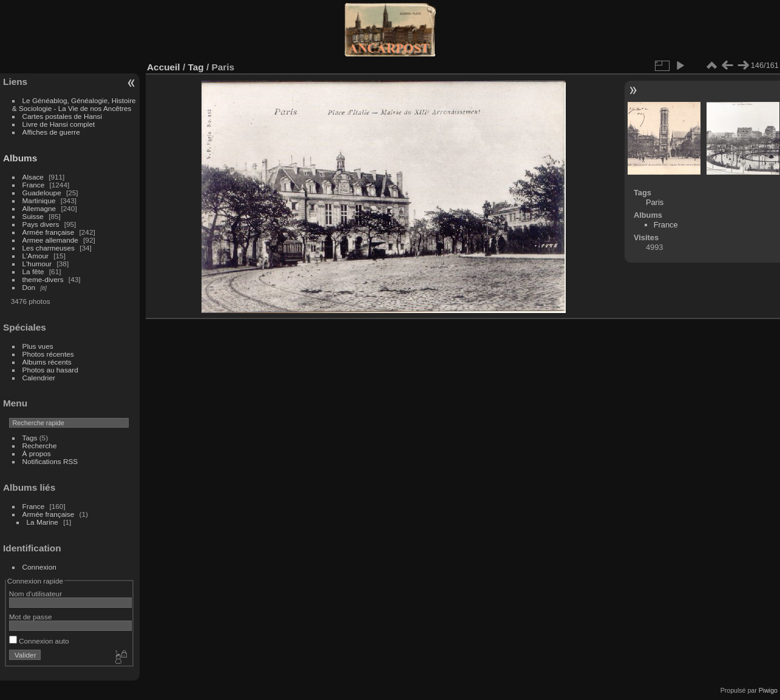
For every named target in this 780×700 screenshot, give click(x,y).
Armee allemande (50, 240)
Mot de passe (31, 617)
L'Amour (36, 256)
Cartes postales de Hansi (62, 116)
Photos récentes (48, 354)
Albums (20, 158)
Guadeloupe (42, 193)
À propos (37, 453)
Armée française (49, 232)
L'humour (37, 264)
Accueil (164, 67)
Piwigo (768, 690)
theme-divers (43, 279)
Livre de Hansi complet (59, 124)
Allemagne (39, 208)
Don (29, 287)
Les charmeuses (49, 248)
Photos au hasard (50, 370)
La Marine (42, 522)
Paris (655, 202)
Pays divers (41, 224)
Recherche (40, 446)
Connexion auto (39, 641)
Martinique (39, 200)
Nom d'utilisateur (36, 594)
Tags (30, 438)
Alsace (33, 177)
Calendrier (39, 378)
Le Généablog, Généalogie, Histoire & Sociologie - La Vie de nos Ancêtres (74, 104)
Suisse (33, 216)
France (34, 185)
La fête (33, 271)
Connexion (39, 567)
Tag (195, 67)
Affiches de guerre (51, 132)
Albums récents (47, 362)
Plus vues (38, 346)
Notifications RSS (50, 461)
